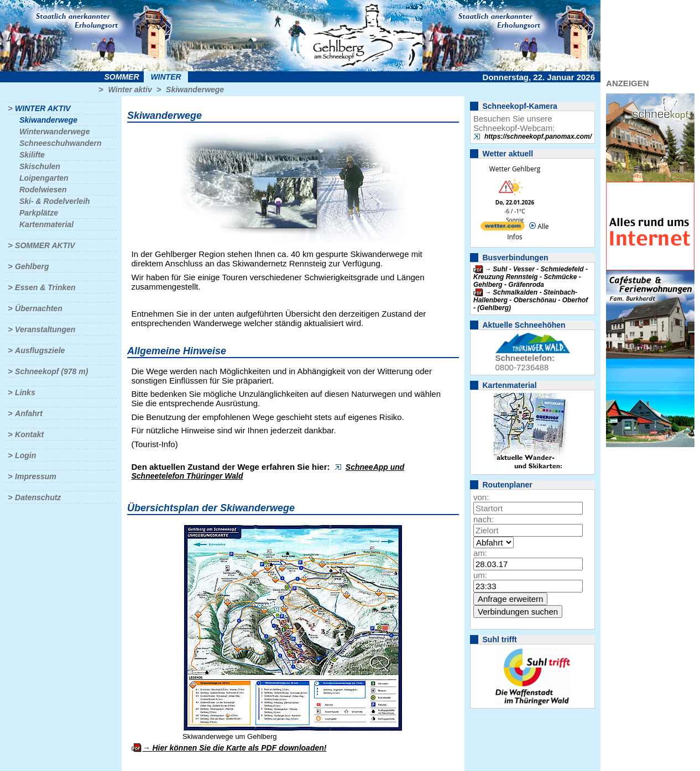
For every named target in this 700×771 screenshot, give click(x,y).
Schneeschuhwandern (61, 143)
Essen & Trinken (45, 287)
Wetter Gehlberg (515, 169)
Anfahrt (29, 413)
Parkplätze (39, 213)
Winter (166, 77)
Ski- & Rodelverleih (55, 201)
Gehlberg (32, 266)
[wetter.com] (503, 228)
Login (25, 455)
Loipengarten (44, 178)
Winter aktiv (130, 90)
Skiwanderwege (195, 90)
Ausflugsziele (40, 350)
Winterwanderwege (54, 132)
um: (480, 575)
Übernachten (39, 308)
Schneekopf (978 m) (51, 371)
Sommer (122, 77)
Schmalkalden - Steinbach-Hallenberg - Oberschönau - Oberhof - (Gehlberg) (531, 300)
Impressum (36, 476)
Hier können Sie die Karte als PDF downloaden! (239, 748)
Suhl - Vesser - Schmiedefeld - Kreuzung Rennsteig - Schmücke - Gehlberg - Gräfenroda (531, 277)
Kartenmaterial (46, 224)
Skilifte (32, 155)
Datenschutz (38, 497)
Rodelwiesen (43, 190)
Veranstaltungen (45, 329)
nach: (484, 519)
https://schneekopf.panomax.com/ (538, 137)
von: (481, 497)
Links (25, 392)
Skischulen (40, 166)
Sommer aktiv (45, 245)
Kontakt (29, 434)
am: (480, 553)
